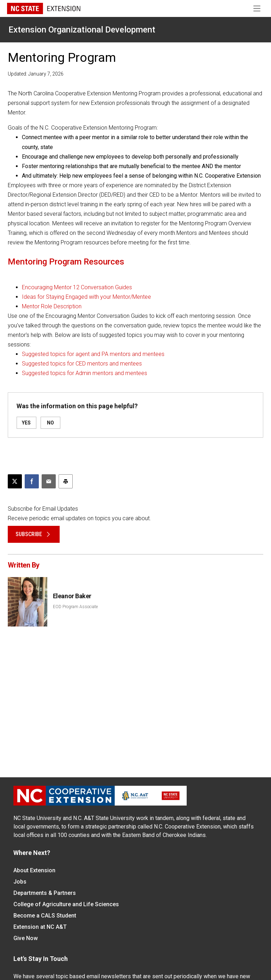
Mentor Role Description (52, 306)
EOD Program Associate (75, 607)
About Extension (34, 870)
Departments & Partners (45, 893)
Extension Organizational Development (82, 30)
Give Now (26, 938)
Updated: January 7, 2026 (36, 74)
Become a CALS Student (45, 916)
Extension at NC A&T (40, 927)
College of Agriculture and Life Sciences (66, 904)
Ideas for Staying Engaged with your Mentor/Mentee (86, 297)
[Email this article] (49, 481)
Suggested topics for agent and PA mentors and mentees (93, 354)
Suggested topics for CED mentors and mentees (82, 364)
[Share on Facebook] (32, 481)
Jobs (20, 882)
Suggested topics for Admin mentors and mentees (85, 373)
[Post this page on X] (15, 481)
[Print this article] (66, 481)
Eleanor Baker (72, 596)
